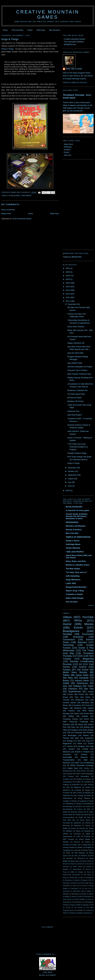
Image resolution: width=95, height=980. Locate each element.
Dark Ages (66, 883)
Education (85, 703)
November (72, 468)
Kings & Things (10, 39)
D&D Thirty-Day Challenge (75, 722)
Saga (72, 905)
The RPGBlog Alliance (47, 972)
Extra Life (76, 886)
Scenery (82, 828)
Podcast (71, 776)
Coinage (66, 801)
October (71, 471)
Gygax (66, 708)
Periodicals (88, 897)
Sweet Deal (73, 768)
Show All (91, 605)
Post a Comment (8, 210)
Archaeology (67, 806)
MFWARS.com (70, 44)
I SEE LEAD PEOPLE (75, 552)
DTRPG (67, 150)
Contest (84, 754)
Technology (68, 645)
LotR (78, 836)
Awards (91, 708)
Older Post (54, 214)
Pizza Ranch (67, 899)
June (70, 486)
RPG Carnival (68, 839)
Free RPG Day (69, 820)
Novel (92, 801)
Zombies (66, 779)
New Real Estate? (75, 415)
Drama (88, 842)
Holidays (77, 686)
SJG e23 (68, 155)
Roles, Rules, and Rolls (76, 561)
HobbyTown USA (78, 891)
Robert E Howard (82, 752)
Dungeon (82, 746)
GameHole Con (76, 888)
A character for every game (77, 510)
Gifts (92, 771)
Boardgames (14, 196)
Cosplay (84, 880)
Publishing (69, 804)
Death (81, 817)
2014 (68, 290)
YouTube (88, 617)
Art (80, 664)
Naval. (68, 853)
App (82, 878)
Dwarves (75, 883)
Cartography (67, 782)
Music (65, 705)
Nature (88, 825)
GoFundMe (67, 757)
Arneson (66, 864)
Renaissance (78, 902)
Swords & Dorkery (74, 530)
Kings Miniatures (73, 580)
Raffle (72, 872)
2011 (68, 301)
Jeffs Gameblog (73, 576)
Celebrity (88, 782)
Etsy (89, 817)
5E (90, 861)
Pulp (90, 899)
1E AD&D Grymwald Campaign (80, 765)
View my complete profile (75, 83)
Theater (78, 814)
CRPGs (66, 834)
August (71, 479)
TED (92, 905)
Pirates (88, 787)
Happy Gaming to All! (76, 343)
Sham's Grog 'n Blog (75, 591)
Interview (79, 733)
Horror (87, 719)
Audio (77, 880)
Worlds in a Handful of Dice (78, 565)
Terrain (91, 743)
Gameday (84, 678)
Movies (89, 624)
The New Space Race (76, 394)
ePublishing (89, 763)
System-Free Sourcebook (71, 875)
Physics (88, 869)
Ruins (89, 872)
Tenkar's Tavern (73, 541)
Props (65, 872)
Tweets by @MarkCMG (72, 257)
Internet (88, 823)
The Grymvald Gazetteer (74, 42)
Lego (68, 787)
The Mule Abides (73, 569)
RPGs (78, 620)
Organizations (77, 869)
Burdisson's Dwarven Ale (77, 390)
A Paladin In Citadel (74, 594)
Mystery (88, 793)
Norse (74, 897)
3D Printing (78, 779)
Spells (78, 905)
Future (80, 809)
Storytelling (85, 776)
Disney (75, 801)
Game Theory (78, 867)
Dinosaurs (66, 867)
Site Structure (55, 30)
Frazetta (66, 845)
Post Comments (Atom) (22, 219)
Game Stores (85, 820)
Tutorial (66, 738)
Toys (77, 697)
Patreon (84, 856)
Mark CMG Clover (74, 69)
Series (91, 828)
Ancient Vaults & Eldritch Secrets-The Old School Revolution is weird (77, 516)
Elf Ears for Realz (74, 398)
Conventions (69, 640)
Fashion (72, 711)
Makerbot (66, 894)
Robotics (66, 724)
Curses (89, 864)
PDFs (78, 774)
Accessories (88, 634)
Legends (83, 801)
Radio (89, 795)
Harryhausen (68, 836)
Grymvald (66, 823)
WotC (77, 763)
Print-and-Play (17, 30)
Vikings (79, 804)
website (85, 716)
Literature (73, 689)
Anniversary (74, 878)
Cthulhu (86, 768)
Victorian (72, 913)
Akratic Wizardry (73, 548)
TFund (68, 908)
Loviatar (88, 867)
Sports (78, 831)
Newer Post (6, 214)
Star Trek (89, 689)
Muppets (66, 869)
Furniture (66, 793)
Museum (84, 757)
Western (66, 842)
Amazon (77, 842)
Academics (89, 738)
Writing (87, 727)
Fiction (81, 694)
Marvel (86, 735)
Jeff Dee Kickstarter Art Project (80, 367)
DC (90, 880)
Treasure (89, 910)
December (72, 304)
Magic (89, 891)
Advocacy (88, 814)
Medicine (66, 752)
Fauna (84, 886)
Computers (77, 705)
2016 (68, 283)
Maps (84, 894)
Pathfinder (67, 795)
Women (88, 913)
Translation (79, 910)
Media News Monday (75, 672)
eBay (77, 738)
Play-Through (79, 795)
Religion (81, 872)
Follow (30, 30)
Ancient (71, 749)
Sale (92, 746)
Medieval (78, 708)
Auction (70, 746)
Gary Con (75, 727)
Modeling (77, 825)
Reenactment (67, 902)
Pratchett (87, 836)
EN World (79, 724)
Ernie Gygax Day (86, 883)
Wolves (80, 913)
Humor (67, 624)
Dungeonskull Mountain (76, 587)
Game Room (81, 771)
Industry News (82, 681)
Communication (69, 817)
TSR (69, 733)
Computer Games (70, 719)
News (80, 743)
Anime (65, 878)
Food (88, 705)
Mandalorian (76, 894)
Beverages (72, 735)
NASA (65, 812)
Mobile (67, 897)
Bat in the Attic (72, 533)
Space (77, 713)
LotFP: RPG (71, 583)
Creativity (78, 790)
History (91, 692)
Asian (73, 864)
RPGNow (68, 147)
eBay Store (68, 144)
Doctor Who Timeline (76, 327)
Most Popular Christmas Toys (79, 374)
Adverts (88, 779)
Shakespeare (68, 798)
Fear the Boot (72, 602)
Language (66, 850)
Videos (67, 617)
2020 (68, 272)
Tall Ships (87, 875)
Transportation (69, 760)
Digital (88, 834)
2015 (68, 287)
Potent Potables (80, 899)
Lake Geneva (89, 785)
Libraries (69, 774)
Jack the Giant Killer (75, 353)
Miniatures (80, 700)
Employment (67, 771)
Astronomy (69, 880)
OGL (76, 856)
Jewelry (80, 847)
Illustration (76, 785)
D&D (85, 760)
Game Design (88, 730)
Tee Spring (78, 908)
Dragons (75, 730)
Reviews (90, 733)
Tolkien (66, 675)
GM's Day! (41, 30)
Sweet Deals (82, 675)
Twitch (65, 913)
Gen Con (88, 888)
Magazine (78, 787)
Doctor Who (89, 713)
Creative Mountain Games (48, 14)
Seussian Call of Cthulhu (77, 370)
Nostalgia (67, 634)
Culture (88, 806)
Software (69, 831)
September (73, 475)
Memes (91, 894)
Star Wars (68, 678)
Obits (65, 730)
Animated (88, 804)
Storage (85, 905)
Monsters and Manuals (76, 526)
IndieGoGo (78, 823)
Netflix (65, 828)
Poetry (73, 828)
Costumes (77, 834)
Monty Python (89, 850)
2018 (68, 279)
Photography (89, 774)
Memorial (66, 825)
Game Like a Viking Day (82, 845)
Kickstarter (78, 637)
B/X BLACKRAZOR (74, 507)
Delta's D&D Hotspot (75, 598)
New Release (80, 853)
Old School (83, 670)
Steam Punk (75, 861)
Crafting (66, 785)
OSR (80, 897)
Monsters (67, 763)
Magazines (67, 743)
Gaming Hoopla (69, 847)
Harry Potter (77, 793)
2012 (68, 297)
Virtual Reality (85, 839)
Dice (65, 686)
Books (66, 681)
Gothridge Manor (73, 544)
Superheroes (75, 692)
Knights (88, 847)
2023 (68, 268)
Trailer (91, 686)
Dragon (88, 790)
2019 (68, 276)
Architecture (90, 878)
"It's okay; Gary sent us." (77, 572)
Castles (78, 782)
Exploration (66, 886)
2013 (68, 294)
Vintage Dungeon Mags (77, 453)
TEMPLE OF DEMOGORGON (78, 537)
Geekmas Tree (73, 411)
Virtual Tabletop (84, 798)
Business (79, 806)
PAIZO (67, 152)
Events (78, 627)
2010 (68, 490)
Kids (89, 809)
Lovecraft (77, 850)
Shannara (81, 858)
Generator (66, 891)
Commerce (81, 864)
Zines (84, 861)
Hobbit (66, 683)
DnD (80, 656)
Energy (70, 741)
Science (83, 667)
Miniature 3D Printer (75, 401)
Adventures (82, 683)
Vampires (87, 831)
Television (82, 642)
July (70, 482)
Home (5, 30)
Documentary (68, 809)
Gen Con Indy (84, 741)
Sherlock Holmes (77, 812)
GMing (71, 716)
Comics (70, 694)
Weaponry (67, 790)
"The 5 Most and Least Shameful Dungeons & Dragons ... (77, 447)
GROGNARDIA (72, 522)
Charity (85, 749)
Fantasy (67, 670)
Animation (67, 754)
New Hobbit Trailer (75, 363)
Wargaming (26, 196)
